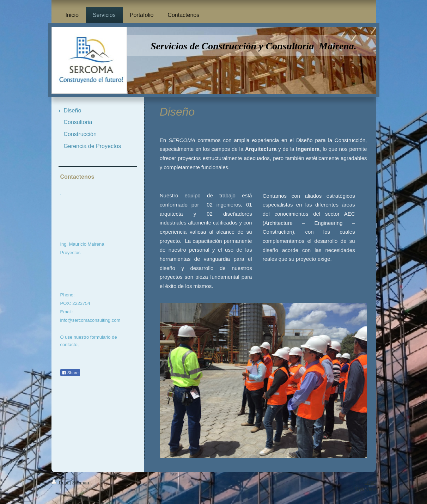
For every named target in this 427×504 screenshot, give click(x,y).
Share (70, 373)
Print (61, 483)
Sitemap (80, 483)
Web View (365, 489)
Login (370, 482)
